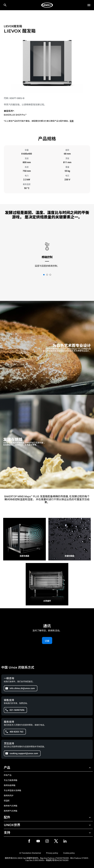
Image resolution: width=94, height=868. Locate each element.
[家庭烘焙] (47, 5)
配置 (72, 121)
